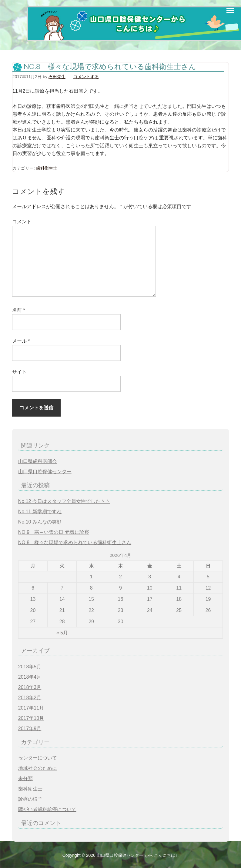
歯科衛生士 (47, 168)
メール (21, 341)
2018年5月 (30, 667)
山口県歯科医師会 (38, 461)
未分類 (25, 778)
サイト (19, 372)
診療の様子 (30, 799)
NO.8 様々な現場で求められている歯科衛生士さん (75, 542)
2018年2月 (30, 698)
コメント (22, 222)
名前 (19, 310)
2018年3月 (30, 687)
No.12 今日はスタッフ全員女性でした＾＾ (64, 501)
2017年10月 (31, 718)
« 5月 (62, 633)
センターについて (38, 758)
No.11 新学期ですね (40, 512)
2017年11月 (31, 708)
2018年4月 (30, 677)
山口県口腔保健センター (45, 472)
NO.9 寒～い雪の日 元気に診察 (54, 532)
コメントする (86, 77)
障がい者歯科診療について (47, 809)
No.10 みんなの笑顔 (40, 522)
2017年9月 (30, 728)
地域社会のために (38, 768)
